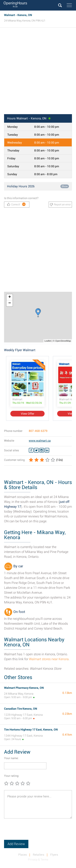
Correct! (16, 204)
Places (22, 855)
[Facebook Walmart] (31, 450)
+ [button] (10, 297)
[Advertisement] (38, 72)
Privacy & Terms (38, 859)
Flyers (54, 855)
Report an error (60, 205)
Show (65, 186)
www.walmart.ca (40, 441)
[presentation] (35, 832)
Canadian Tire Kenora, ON (21, 709)
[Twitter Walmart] (36, 450)
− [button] (10, 303)
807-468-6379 (38, 431)
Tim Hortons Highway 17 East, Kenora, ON (31, 730)
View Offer (28, 414)
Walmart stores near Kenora (49, 659)
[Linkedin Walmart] (47, 450)
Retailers (39, 855)
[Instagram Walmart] (42, 450)
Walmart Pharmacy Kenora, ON (24, 688)
